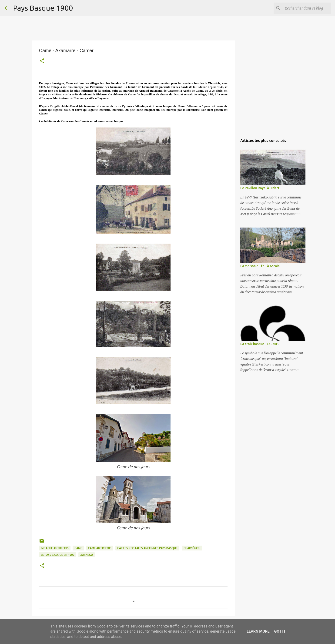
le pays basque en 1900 (58, 555)
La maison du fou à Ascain (260, 266)
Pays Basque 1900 (43, 8)
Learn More (258, 631)
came (78, 548)
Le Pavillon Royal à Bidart (260, 188)
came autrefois (100, 548)
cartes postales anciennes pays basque (147, 548)
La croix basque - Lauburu (260, 344)
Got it (280, 631)
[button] (42, 61)
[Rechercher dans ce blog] (307, 8)
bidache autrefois (55, 548)
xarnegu (87, 555)
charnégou (192, 548)
